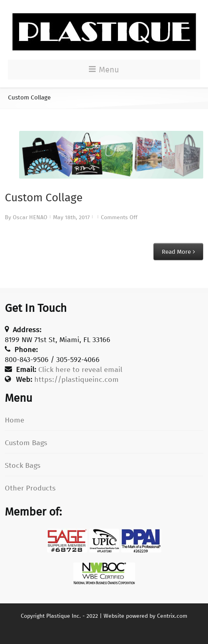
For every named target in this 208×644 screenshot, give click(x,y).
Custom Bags (26, 443)
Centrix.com (172, 616)
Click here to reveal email (80, 370)
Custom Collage (44, 197)
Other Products (30, 488)
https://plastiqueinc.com (77, 379)
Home (15, 420)
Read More (176, 252)
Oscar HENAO (30, 217)
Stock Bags (23, 465)
